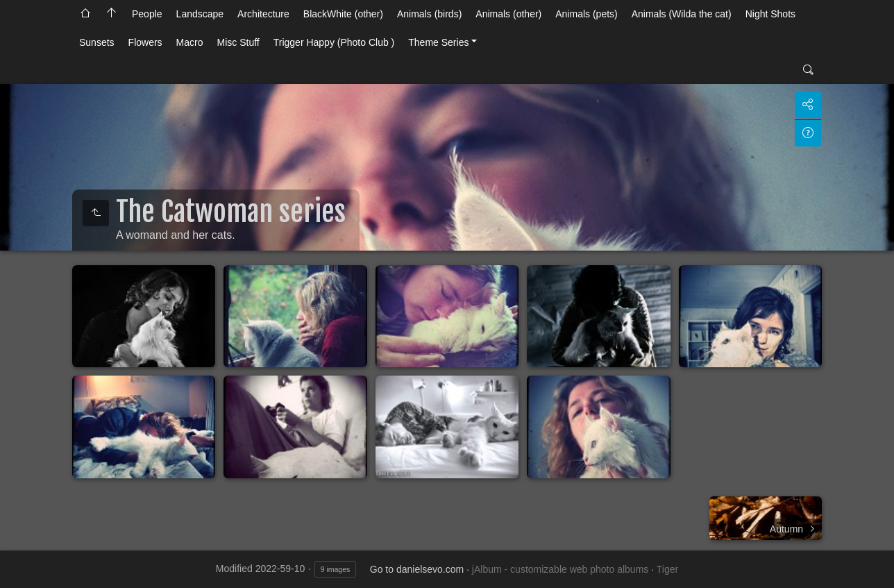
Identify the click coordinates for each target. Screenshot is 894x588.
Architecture (263, 14)
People (147, 14)
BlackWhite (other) (343, 14)
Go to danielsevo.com (417, 569)
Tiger (667, 569)
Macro (190, 42)
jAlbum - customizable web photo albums (560, 569)
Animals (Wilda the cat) (682, 14)
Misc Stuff (238, 42)
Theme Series (438, 42)
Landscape (200, 14)
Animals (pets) (586, 14)
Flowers (145, 42)
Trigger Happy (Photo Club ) (334, 42)
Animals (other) (508, 14)
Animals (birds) (429, 14)
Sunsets (97, 42)
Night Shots (770, 14)
